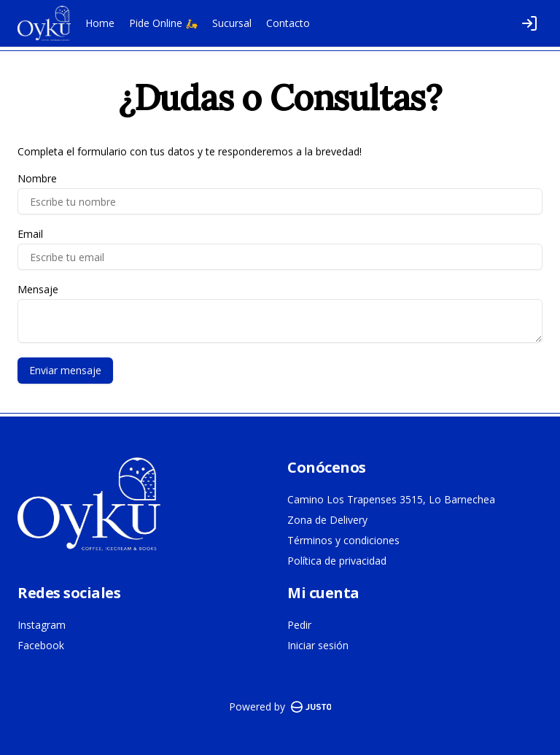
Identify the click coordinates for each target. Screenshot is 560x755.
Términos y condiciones (343, 540)
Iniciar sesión (318, 645)
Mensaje (38, 290)
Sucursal (232, 23)
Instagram (42, 625)
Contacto (288, 23)
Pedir (299, 625)
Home (100, 23)
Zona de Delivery (327, 520)
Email (30, 234)
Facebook (41, 645)
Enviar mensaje (65, 370)
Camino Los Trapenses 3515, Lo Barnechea (391, 499)
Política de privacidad (337, 561)
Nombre (37, 179)
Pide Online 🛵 (163, 23)
